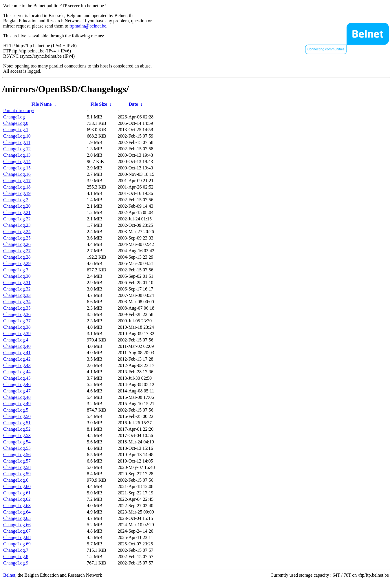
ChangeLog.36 (17, 314)
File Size (99, 104)
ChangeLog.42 (17, 359)
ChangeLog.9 (16, 563)
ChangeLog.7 (16, 550)
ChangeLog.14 (17, 161)
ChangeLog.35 (17, 308)
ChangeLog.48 (17, 397)
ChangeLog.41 (17, 353)
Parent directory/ (19, 110)
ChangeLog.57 (17, 461)
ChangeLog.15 (17, 168)
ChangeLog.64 (17, 512)
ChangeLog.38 (17, 327)
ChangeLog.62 (17, 499)
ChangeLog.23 (17, 225)
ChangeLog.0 (16, 123)
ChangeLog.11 (17, 142)
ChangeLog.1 (16, 130)
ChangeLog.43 (17, 365)
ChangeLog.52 (17, 429)
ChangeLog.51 (17, 423)
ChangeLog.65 (17, 518)
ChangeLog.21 (17, 212)
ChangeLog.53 (17, 435)
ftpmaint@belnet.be (88, 26)
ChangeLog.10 (17, 136)
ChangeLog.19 (17, 193)
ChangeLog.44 (17, 372)
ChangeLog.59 (17, 474)
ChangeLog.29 (17, 263)
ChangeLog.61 (17, 493)
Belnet (9, 575)
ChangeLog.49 (17, 404)
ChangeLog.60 (17, 486)
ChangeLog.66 (17, 525)
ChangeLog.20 (17, 206)
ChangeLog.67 (17, 531)
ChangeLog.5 (16, 410)
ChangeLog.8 (16, 557)
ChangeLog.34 (17, 302)
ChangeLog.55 (17, 448)
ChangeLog (14, 117)
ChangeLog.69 (17, 544)
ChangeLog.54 (17, 442)
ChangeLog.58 (17, 467)
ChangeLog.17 (17, 181)
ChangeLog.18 (17, 187)
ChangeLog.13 (17, 155)
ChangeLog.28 (17, 257)
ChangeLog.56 (17, 455)
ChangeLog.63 (17, 506)
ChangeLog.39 (17, 334)
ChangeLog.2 (16, 200)
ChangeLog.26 (17, 244)
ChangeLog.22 (17, 219)
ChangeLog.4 (16, 340)
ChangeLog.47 (17, 391)
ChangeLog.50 (17, 416)
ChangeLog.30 (17, 276)
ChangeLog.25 (17, 238)
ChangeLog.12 (17, 149)
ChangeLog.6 (16, 480)
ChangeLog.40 (17, 346)
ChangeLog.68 (17, 537)
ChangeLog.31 (17, 283)
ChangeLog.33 (17, 295)
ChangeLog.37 (17, 321)
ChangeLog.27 (17, 251)
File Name (42, 104)
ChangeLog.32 (17, 289)
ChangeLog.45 (17, 378)
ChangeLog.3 (16, 270)
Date (133, 104)
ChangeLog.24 (17, 232)
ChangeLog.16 (17, 174)
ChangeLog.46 (17, 384)
